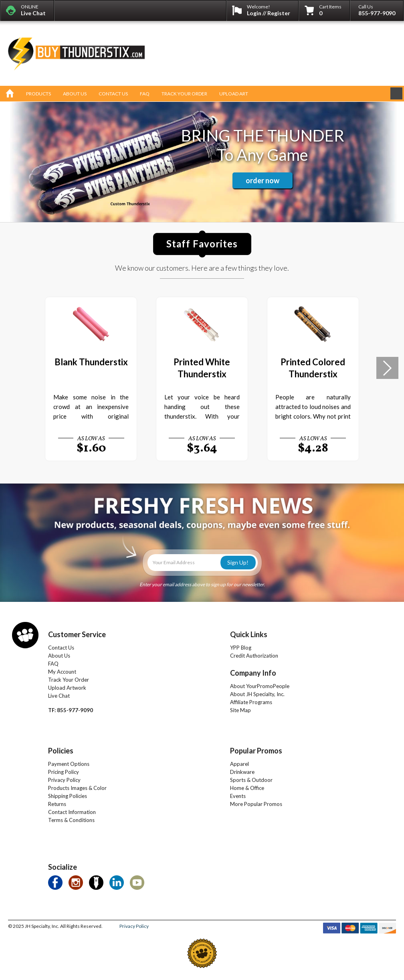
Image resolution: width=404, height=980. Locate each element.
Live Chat (59, 696)
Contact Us (61, 648)
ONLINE (33, 10)
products (38, 94)
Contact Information (72, 812)
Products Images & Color (77, 788)
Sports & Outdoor (251, 780)
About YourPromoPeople (260, 686)
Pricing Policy (64, 772)
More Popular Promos (256, 804)
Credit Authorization (254, 656)
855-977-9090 (377, 13)
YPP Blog (241, 648)
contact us (113, 94)
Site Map (240, 710)
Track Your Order (69, 680)
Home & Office (247, 788)
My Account (62, 672)
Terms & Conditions (71, 820)
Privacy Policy (64, 780)
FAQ (53, 664)
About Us (59, 656)
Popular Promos (256, 751)
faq (145, 94)
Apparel (239, 764)
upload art (234, 94)
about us (75, 94)
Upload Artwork (67, 688)
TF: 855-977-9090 (71, 710)
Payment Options (69, 764)
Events (238, 796)
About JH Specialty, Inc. (257, 694)
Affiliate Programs (251, 702)
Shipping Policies (68, 796)
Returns (57, 804)
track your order (184, 94)
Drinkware (242, 772)
